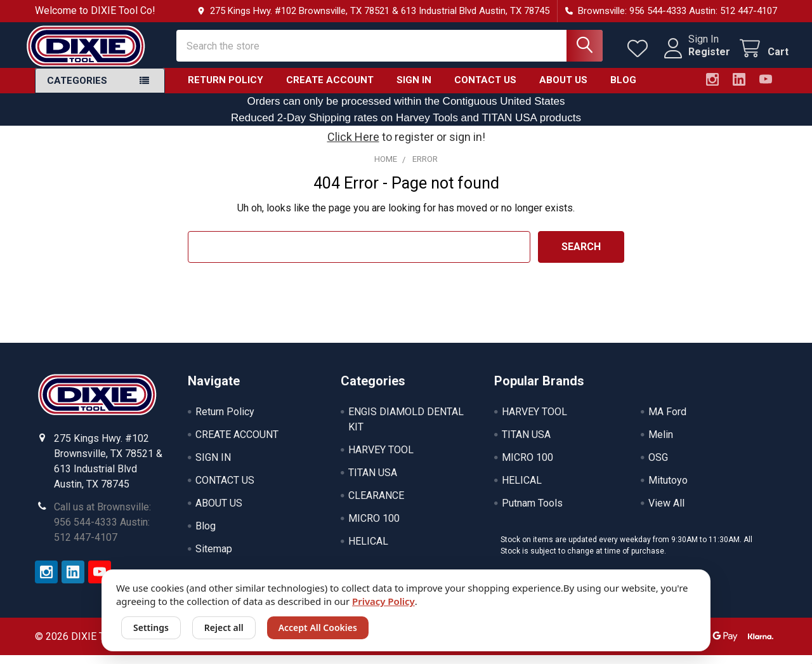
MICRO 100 (374, 527)
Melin (661, 443)
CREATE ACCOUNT (330, 89)
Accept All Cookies (318, 627)
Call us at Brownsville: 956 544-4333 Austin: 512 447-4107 (102, 531)
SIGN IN (414, 89)
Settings (151, 627)
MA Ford (667, 421)
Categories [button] (77, 90)
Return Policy (226, 89)
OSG (658, 466)
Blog (623, 89)
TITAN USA (373, 481)
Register (698, 57)
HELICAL (368, 550)
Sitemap (214, 558)
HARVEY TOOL (381, 459)
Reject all (224, 627)
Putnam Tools (532, 512)
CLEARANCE (376, 504)
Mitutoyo (668, 489)
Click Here (353, 146)
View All (666, 512)
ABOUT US (563, 89)
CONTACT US (485, 89)
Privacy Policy (383, 601)
